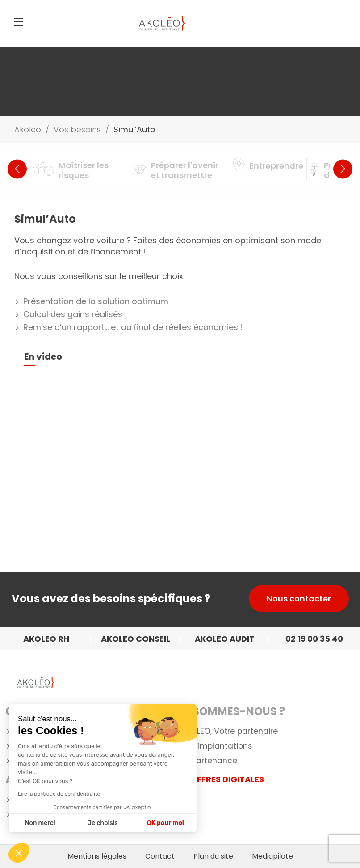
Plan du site (213, 856)
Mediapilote (272, 856)
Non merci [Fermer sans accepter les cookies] (40, 823)
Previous (17, 169)
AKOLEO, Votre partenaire (229, 731)
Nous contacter (299, 599)
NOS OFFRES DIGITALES (218, 779)
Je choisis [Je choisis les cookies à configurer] (103, 823)
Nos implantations (217, 746)
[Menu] (19, 22)
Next (343, 169)
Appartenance (209, 761)
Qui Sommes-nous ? (228, 711)
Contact (160, 856)
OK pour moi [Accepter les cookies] (165, 823)
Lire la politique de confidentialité (59, 794)
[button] (19, 853)
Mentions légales (97, 856)
